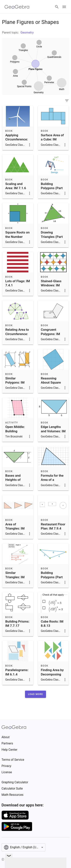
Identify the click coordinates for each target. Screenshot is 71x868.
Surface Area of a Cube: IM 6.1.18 (52, 139)
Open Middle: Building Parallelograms (16, 431)
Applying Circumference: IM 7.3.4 (17, 139)
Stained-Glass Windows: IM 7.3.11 (51, 285)
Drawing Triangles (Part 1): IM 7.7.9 (52, 237)
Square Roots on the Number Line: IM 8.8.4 (17, 237)
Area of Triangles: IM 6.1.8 (15, 528)
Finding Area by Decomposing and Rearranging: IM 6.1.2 (53, 678)
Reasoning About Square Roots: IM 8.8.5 (52, 383)
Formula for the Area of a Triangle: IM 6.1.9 (52, 482)
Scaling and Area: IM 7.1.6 (16, 186)
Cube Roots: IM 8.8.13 (52, 624)
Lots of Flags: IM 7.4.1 (18, 283)
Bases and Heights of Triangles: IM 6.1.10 (15, 482)
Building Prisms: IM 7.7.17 (17, 624)
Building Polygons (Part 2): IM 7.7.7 (52, 188)
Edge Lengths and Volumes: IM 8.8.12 (53, 431)
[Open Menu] (64, 7)
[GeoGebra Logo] (17, 7)
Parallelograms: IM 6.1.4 (17, 672)
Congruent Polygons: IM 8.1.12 (50, 334)
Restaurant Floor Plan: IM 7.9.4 (53, 526)
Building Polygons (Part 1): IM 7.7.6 (52, 577)
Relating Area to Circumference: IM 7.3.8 (17, 334)
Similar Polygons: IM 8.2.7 (15, 383)
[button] (35, 694)
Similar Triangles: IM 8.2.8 (15, 577)
